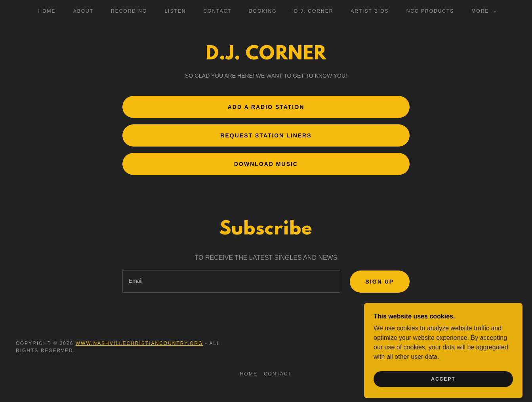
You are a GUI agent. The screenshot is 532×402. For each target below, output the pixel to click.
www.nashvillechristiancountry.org (139, 343)
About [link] (83, 11)
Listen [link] (175, 11)
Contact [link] (217, 11)
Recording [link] (129, 11)
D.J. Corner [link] (314, 11)
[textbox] (231, 282)
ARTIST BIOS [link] (370, 11)
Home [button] (249, 374)
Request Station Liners (266, 135)
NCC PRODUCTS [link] (430, 11)
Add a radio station (266, 107)
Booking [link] (263, 11)
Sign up (380, 282)
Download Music (266, 164)
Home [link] (47, 11)
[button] (482, 11)
